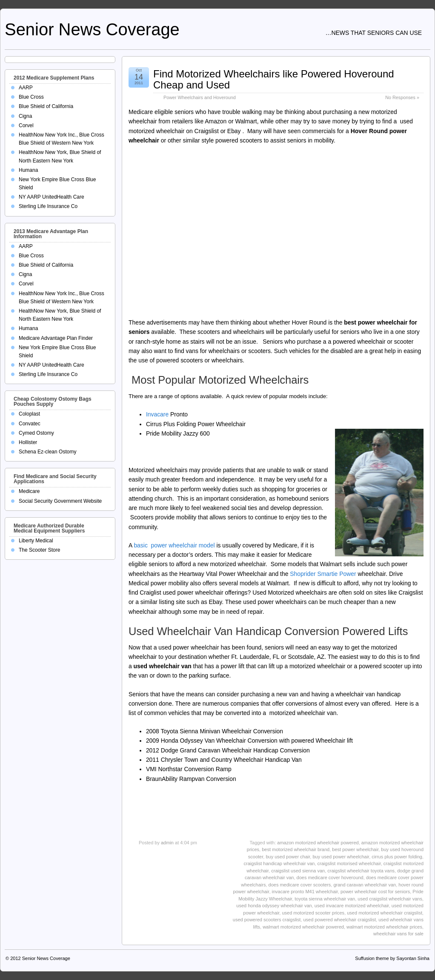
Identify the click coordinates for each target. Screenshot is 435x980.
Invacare (157, 414)
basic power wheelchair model (174, 545)
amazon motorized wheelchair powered (318, 843)
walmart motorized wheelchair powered (303, 927)
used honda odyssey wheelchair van (274, 906)
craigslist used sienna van (298, 871)
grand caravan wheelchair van (365, 885)
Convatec (30, 424)
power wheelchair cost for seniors (375, 892)
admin (167, 843)
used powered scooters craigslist (267, 920)
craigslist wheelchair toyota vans (361, 871)
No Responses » (402, 97)
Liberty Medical (36, 541)
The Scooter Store (39, 550)
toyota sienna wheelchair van (325, 899)
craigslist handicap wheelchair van (279, 863)
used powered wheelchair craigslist (339, 920)
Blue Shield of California (46, 106)
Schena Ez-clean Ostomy (47, 452)
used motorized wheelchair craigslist (385, 913)
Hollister (28, 442)
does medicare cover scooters (300, 885)
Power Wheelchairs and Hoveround (200, 97)
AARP (26, 88)
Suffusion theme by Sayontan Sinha (392, 958)
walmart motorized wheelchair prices (384, 927)
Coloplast (29, 414)
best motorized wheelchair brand (296, 849)
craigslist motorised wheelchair (349, 863)
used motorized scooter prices (313, 913)
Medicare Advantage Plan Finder (56, 338)
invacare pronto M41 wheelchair (305, 892)
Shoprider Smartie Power (322, 574)
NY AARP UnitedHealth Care (52, 197)
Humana (28, 170)
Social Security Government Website (60, 501)
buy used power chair (288, 857)
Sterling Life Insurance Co (48, 206)
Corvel (26, 125)
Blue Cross (31, 97)
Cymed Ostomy (36, 433)
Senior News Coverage (92, 29)
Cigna (25, 116)
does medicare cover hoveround (330, 877)
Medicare (29, 491)
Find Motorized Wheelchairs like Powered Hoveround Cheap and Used (274, 79)
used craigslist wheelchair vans (390, 899)
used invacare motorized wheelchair (352, 906)
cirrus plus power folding (397, 857)
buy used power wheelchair (341, 857)
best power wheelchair (355, 849)
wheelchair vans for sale (398, 934)
